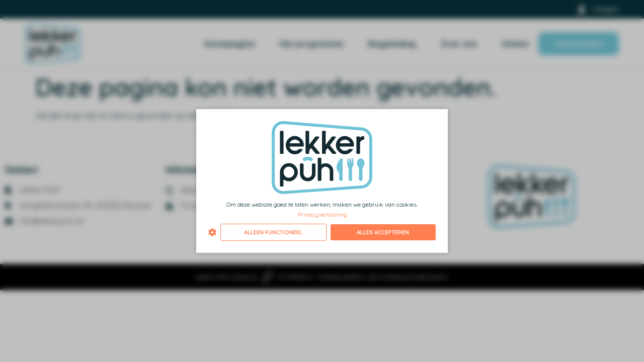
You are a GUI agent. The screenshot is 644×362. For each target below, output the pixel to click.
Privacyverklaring (322, 214)
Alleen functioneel (273, 232)
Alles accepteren (383, 232)
